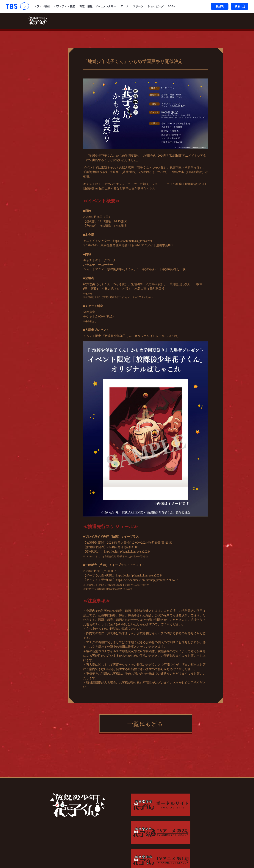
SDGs (171, 6)
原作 (188, 21)
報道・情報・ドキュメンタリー (98, 6)
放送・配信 (82, 21)
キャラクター (157, 21)
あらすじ (135, 21)
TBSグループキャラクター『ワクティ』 (25, 6)
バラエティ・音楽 (65, 6)
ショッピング (156, 6)
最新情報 (61, 21)
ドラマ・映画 (42, 6)
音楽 (175, 21)
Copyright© (45, 847)
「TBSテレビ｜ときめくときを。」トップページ (12, 6)
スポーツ (138, 6)
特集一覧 (204, 21)
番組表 (220, 6)
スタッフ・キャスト (110, 21)
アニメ (124, 6)
